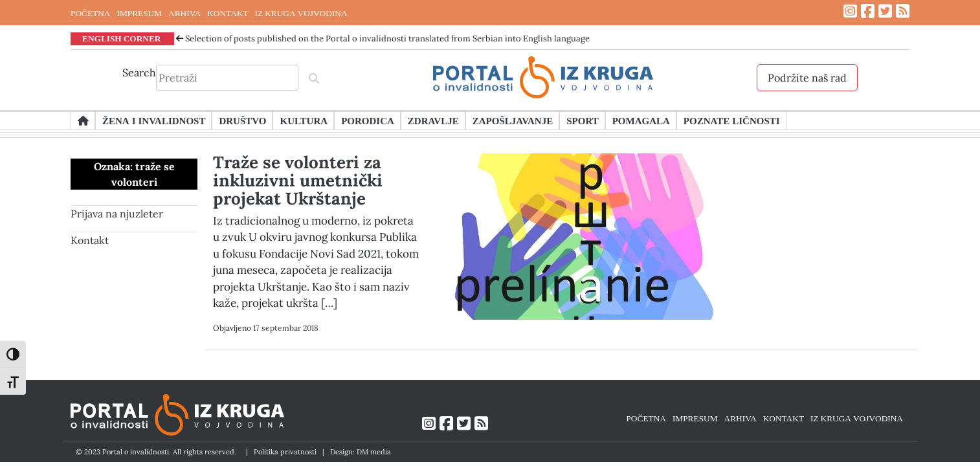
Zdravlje (433, 120)
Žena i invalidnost (154, 120)
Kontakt (90, 240)
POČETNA (90, 13)
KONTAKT (228, 13)
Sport (582, 120)
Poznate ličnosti (732, 120)
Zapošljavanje (513, 120)
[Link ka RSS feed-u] (903, 11)
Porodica (368, 120)
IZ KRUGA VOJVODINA (301, 13)
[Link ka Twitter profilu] (885, 11)
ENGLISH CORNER (122, 38)
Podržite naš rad (807, 78)
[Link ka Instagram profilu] (850, 11)
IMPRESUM (139, 13)
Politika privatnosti (285, 452)
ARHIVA (184, 13)
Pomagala (641, 120)
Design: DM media (361, 452)
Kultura (304, 120)
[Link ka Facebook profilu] (868, 11)
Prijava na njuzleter (117, 214)
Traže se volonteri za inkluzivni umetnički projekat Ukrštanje (298, 180)
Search (139, 72)
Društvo (242, 120)
